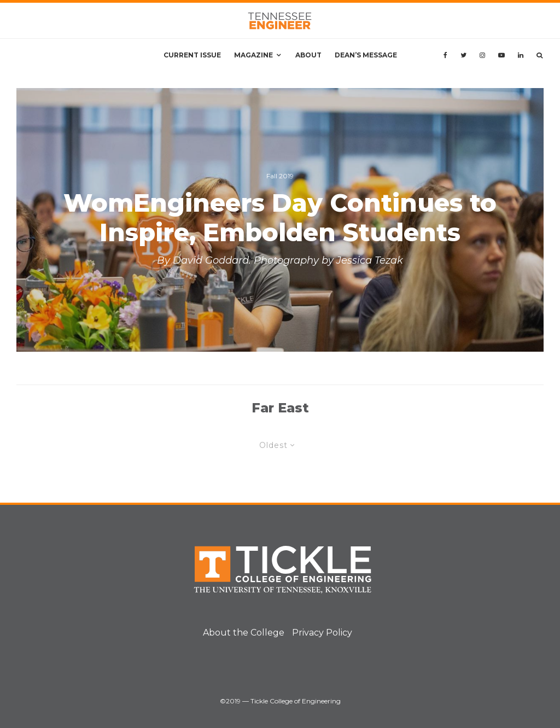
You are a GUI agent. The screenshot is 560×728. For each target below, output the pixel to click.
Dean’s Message (366, 55)
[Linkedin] (521, 55)
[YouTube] (501, 55)
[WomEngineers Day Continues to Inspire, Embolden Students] (280, 220)
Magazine (253, 55)
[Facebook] (445, 55)
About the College (244, 633)
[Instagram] (482, 55)
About (308, 55)
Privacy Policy (322, 633)
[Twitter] (463, 55)
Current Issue (192, 55)
